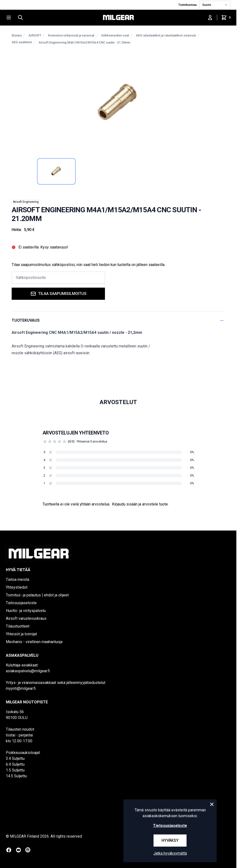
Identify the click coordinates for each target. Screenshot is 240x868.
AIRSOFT (35, 35)
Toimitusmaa (188, 5)
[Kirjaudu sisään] (210, 18)
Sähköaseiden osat (115, 35)
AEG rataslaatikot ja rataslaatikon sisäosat (166, 35)
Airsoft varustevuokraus (26, 618)
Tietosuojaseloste (21, 603)
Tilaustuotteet (18, 626)
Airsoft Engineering (26, 202)
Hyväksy (170, 840)
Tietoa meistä (17, 580)
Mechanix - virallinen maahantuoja (34, 642)
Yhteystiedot (17, 587)
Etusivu (17, 35)
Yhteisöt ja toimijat (21, 634)
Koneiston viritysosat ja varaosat (71, 35)
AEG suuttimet (22, 42)
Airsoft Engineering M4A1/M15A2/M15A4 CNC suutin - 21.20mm (84, 42)
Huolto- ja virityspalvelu (26, 611)
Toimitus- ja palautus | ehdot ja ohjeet (37, 595)
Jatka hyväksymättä (170, 853)
